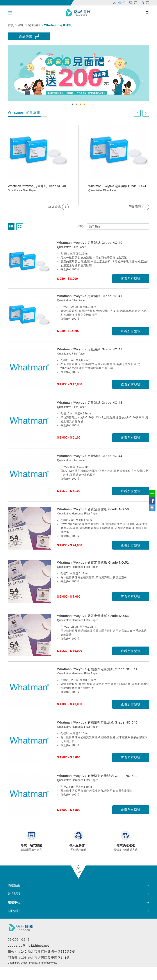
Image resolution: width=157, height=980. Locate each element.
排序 (81, 226)
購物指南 (14, 885)
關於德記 (14, 911)
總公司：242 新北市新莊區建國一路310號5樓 (41, 951)
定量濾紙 (34, 25)
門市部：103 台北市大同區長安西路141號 (39, 958)
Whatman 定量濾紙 (58, 25)
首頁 (11, 25)
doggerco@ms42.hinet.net (28, 946)
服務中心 (14, 902)
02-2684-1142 (19, 939)
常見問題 (14, 894)
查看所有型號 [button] (131, 279)
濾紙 (21, 25)
